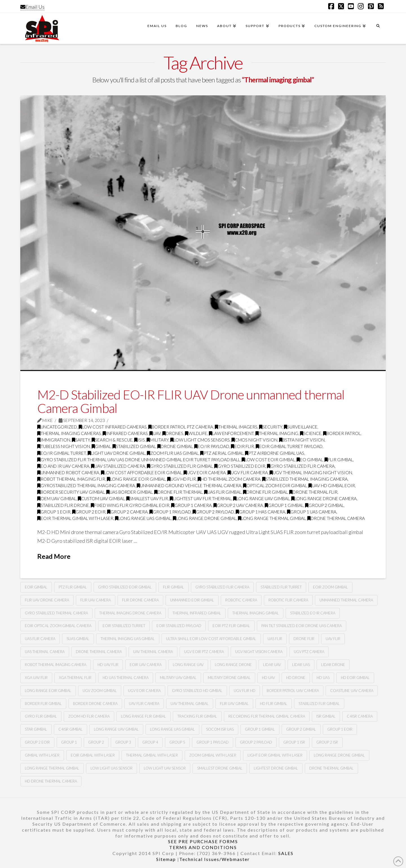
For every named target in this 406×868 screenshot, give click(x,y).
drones (173, 433)
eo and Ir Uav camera (63, 466)
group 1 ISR (294, 742)
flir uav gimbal (234, 704)
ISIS (140, 440)
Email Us (32, 7)
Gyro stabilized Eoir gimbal (125, 587)
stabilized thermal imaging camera (305, 479)
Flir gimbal (174, 587)
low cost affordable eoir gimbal (141, 473)
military (158, 440)
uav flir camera (144, 704)
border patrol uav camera (293, 691)
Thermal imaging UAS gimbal (128, 639)
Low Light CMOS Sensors (200, 440)
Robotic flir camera (288, 600)
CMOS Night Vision (254, 440)
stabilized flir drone (63, 505)
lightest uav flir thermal (201, 498)
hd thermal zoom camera (229, 479)
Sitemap (166, 859)
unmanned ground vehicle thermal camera (189, 485)
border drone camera (95, 704)
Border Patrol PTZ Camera (181, 427)
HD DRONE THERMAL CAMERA (51, 781)
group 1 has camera (261, 512)
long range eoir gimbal (136, 479)
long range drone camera (324, 498)
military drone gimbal (229, 678)
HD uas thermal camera (126, 678)
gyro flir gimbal (41, 716)
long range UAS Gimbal (172, 729)
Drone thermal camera (99, 652)
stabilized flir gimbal (319, 704)
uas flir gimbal (223, 492)
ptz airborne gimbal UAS (275, 453)
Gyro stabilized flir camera (222, 587)
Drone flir (304, 639)
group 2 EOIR (37, 742)
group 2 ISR (327, 742)
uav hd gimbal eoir (332, 485)
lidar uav (272, 665)
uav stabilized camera (118, 466)
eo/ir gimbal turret (62, 453)
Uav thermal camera (153, 652)
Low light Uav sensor (165, 768)
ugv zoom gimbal (100, 691)
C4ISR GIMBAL (70, 729)
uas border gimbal (129, 492)
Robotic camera (241, 600)
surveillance (301, 427)
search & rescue (112, 440)
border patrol (342, 433)
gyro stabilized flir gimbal (180, 466)
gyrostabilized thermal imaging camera (86, 485)
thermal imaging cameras (69, 433)
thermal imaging (277, 433)
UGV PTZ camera (309, 652)
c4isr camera (360, 716)
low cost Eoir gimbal (268, 460)
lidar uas (301, 665)
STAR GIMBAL (36, 729)
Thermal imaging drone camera (130, 613)
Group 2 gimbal (301, 729)
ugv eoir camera (144, 691)
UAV (155, 433)
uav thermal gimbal (190, 704)
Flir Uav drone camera (47, 600)
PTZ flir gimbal (73, 587)
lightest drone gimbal (276, 768)
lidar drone (333, 665)
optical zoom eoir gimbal (275, 485)
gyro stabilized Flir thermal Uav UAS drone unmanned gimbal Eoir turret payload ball (139, 460)
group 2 (96, 742)
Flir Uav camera (96, 600)
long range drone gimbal (205, 518)
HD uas (323, 678)
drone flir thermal (178, 492)
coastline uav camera (352, 691)
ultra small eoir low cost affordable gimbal (211, 639)
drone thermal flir (313, 492)
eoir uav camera (146, 665)
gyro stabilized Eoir (240, 466)
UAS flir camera (40, 639)
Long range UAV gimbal (116, 729)
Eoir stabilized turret (124, 626)
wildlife (196, 433)
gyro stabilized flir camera (301, 466)
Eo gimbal (310, 460)
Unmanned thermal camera (346, 600)
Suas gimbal (78, 639)
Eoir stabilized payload (179, 626)
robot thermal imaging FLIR (71, 479)
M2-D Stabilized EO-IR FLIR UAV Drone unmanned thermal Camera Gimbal (191, 401)
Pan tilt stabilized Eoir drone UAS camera (302, 626)
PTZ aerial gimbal (222, 453)
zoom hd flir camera (89, 716)
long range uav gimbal (261, 498)
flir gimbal (339, 460)
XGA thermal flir (75, 678)
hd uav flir (108, 665)
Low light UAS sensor (112, 768)
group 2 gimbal (324, 505)
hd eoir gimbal (355, 678)
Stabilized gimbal (134, 446)
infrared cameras (125, 433)
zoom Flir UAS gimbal (173, 453)
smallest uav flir (147, 498)
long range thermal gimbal (272, 518)
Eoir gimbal (36, 587)
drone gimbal (175, 446)
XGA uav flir (36, 678)
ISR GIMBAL (326, 716)
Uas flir (275, 639)
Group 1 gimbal (260, 729)
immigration (54, 440)
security (271, 427)
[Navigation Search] (378, 28)
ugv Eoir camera (205, 473)
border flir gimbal (43, 704)
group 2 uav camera (238, 505)
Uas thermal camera (45, 652)
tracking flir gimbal (197, 716)
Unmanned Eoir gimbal (192, 600)
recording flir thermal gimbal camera (267, 716)
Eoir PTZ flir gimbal (231, 626)
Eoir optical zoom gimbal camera (58, 626)
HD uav (268, 678)
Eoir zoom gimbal (330, 587)
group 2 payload (213, 512)
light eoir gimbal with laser (275, 755)
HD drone (296, 678)
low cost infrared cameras (113, 427)
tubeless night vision (64, 446)
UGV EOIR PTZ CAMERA (204, 652)
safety (81, 440)
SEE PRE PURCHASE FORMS (203, 841)
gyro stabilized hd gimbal (197, 691)
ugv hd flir (182, 479)
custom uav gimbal (101, 498)
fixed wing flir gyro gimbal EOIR (130, 505)
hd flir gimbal (274, 704)
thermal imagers (236, 427)
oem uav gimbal (57, 498)
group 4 (150, 742)
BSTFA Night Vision (302, 440)
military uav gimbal (178, 678)
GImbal (101, 446)
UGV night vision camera (259, 652)
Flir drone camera (140, 600)
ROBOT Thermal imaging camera (56, 665)
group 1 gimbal (284, 505)
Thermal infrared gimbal (197, 613)
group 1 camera (191, 505)
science (311, 433)
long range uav (188, 665)
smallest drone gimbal (220, 768)
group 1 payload (170, 512)
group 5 (177, 742)
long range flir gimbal (144, 716)
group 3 (123, 742)
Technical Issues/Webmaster (215, 859)
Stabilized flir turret (281, 587)
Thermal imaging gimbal (256, 613)
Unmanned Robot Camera (68, 473)
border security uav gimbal (71, 492)
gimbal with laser (42, 755)
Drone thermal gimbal (331, 768)
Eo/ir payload (212, 446)
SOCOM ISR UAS (220, 729)
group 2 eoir (89, 512)
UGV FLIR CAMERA (248, 473)
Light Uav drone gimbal (116, 453)
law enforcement (231, 433)
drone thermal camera (336, 518)
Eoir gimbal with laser (93, 755)
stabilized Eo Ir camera (313, 613)
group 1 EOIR (340, 729)
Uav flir (333, 639)
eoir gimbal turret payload (289, 446)
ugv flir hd (245, 691)
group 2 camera (127, 512)
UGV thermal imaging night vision (311, 473)
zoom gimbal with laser (213, 755)
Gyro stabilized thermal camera (56, 613)
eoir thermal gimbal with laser (75, 518)
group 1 (69, 742)
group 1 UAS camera (312, 512)
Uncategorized (57, 427)
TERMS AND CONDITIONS (203, 847)
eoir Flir (242, 446)
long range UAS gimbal (143, 518)
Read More (54, 556)
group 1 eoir (54, 512)
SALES (286, 853)
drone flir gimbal (265, 492)
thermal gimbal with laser (152, 755)
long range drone (233, 665)
